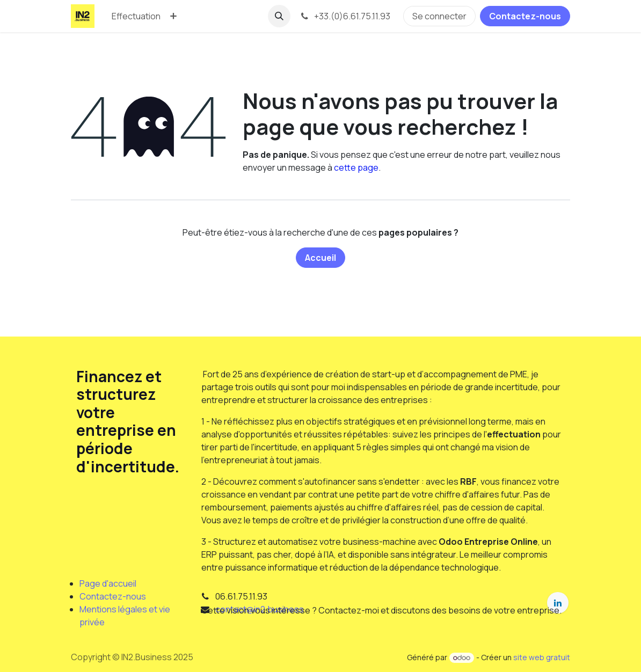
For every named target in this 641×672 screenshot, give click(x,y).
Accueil (320, 258)
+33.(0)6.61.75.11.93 (345, 16)
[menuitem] (136, 16)
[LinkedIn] (558, 603)
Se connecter (439, 16)
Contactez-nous (525, 16)
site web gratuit (542, 657)
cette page (356, 167)
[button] (279, 16)
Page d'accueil (108, 583)
